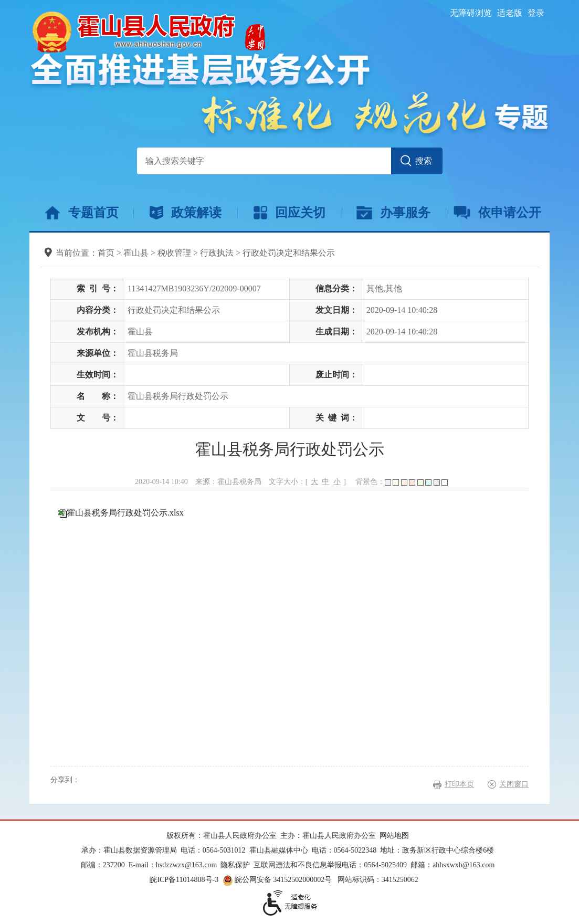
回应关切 (289, 213)
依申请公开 (497, 213)
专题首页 (82, 213)
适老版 (510, 13)
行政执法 (217, 253)
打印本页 (459, 784)
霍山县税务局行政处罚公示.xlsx (125, 513)
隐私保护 (235, 865)
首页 (106, 253)
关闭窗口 (514, 784)
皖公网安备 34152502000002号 (278, 880)
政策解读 (186, 213)
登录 (536, 13)
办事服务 (393, 213)
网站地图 (394, 836)
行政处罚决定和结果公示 (289, 253)
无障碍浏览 (471, 13)
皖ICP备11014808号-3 (184, 880)
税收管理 (174, 253)
